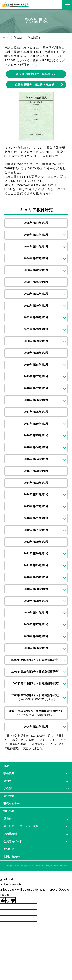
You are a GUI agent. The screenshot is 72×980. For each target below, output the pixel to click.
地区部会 (9, 811)
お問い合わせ (12, 857)
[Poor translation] (11, 900)
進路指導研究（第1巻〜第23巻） (36, 85)
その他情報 (10, 834)
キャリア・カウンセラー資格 (21, 826)
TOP (6, 38)
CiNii (46, 152)
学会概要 (9, 773)
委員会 (7, 819)
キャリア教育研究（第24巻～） (36, 74)
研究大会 (9, 796)
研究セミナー (12, 804)
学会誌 (18, 38)
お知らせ (9, 849)
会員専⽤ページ (13, 841)
